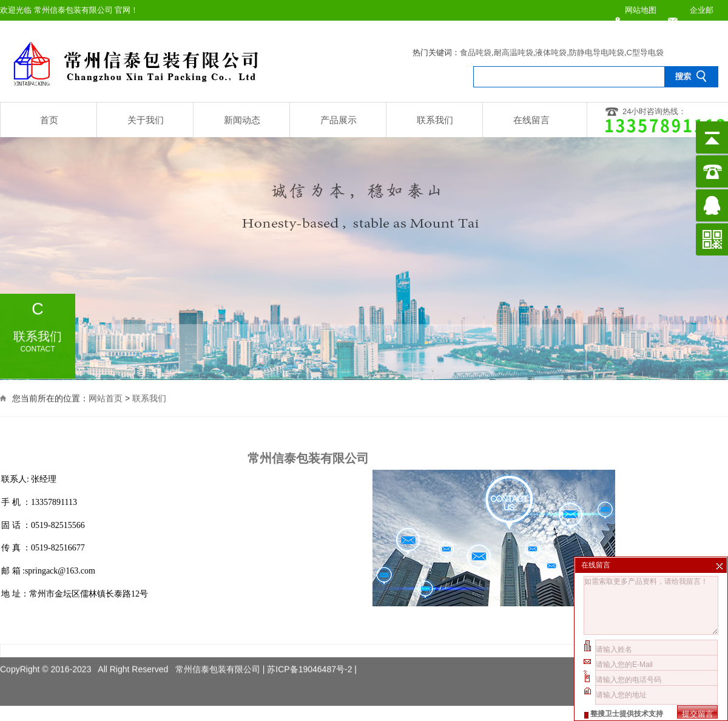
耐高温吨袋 (514, 52)
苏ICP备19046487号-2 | (312, 661)
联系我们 (435, 120)
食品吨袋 (476, 52)
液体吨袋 (551, 52)
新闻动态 (242, 120)
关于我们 (146, 120)
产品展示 (339, 120)
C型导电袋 (645, 52)
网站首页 (106, 398)
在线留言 (531, 120)
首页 (49, 120)
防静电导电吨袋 (597, 52)
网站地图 (641, 10)
